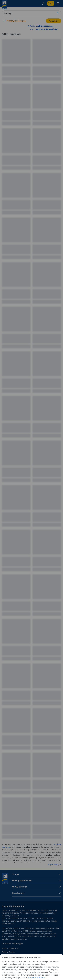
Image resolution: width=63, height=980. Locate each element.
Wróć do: (44, 27)
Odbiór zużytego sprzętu (12, 956)
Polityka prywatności (10, 948)
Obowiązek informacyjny (12, 944)
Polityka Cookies (9, 952)
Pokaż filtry (54, 21)
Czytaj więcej (55, 864)
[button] (43, 3)
